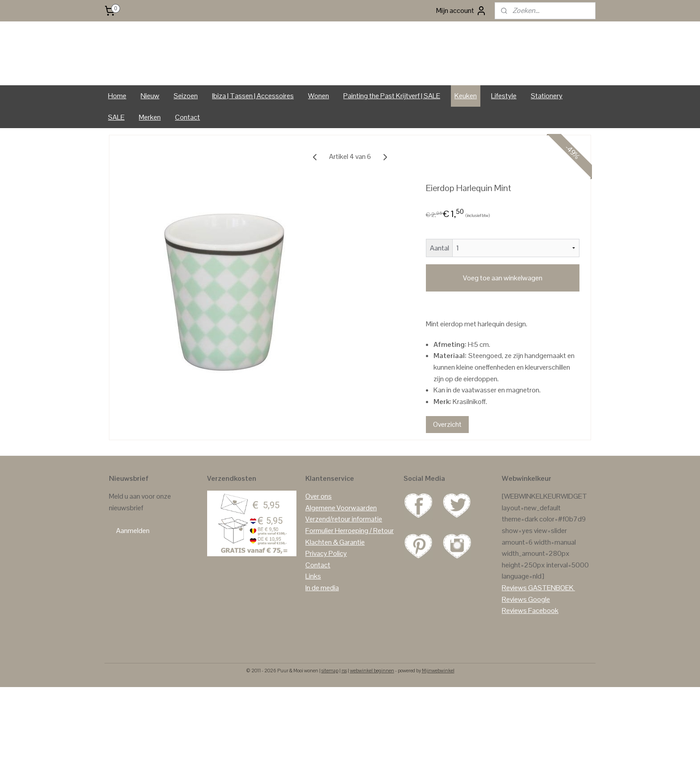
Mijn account (461, 11)
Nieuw (150, 121)
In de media (322, 613)
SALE (116, 143)
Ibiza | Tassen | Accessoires (253, 121)
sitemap (330, 696)
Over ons (319, 522)
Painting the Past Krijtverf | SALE (392, 121)
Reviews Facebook (530, 636)
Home (117, 121)
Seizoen (186, 121)
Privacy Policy (326, 579)
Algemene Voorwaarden (341, 533)
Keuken (466, 121)
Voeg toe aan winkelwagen (503, 303)
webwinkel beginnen (372, 696)
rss (344, 696)
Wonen (319, 121)
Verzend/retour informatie (344, 545)
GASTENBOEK (551, 613)
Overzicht (447, 450)
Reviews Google (526, 625)
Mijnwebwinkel (438, 696)
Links (313, 602)
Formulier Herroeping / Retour (350, 556)
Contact (187, 143)
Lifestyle (504, 121)
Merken (150, 143)
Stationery (547, 121)
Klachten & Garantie (335, 568)
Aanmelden (133, 556)
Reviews (514, 613)
